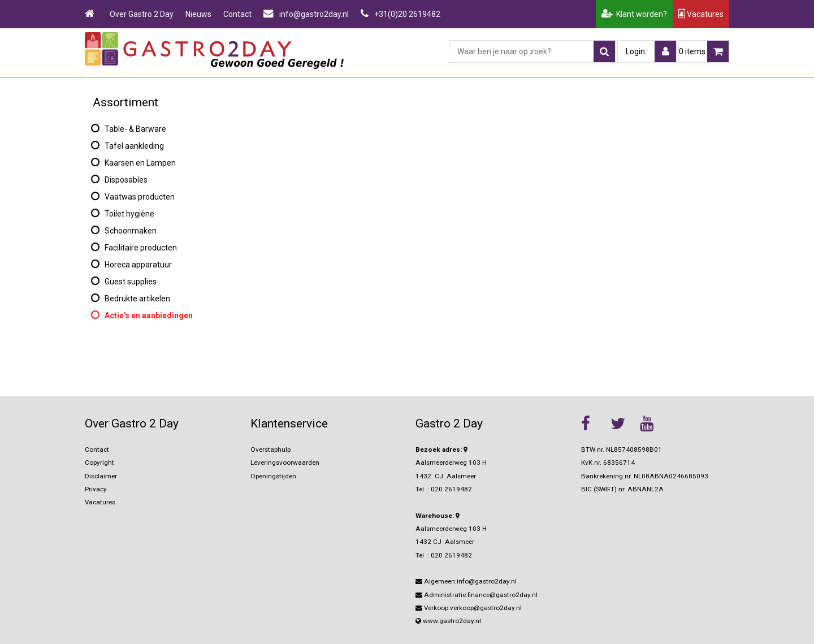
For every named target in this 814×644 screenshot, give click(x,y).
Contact (237, 14)
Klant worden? (634, 14)
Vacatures (701, 14)
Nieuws (198, 14)
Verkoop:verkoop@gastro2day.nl (469, 608)
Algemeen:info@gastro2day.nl (466, 581)
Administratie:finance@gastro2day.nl (477, 595)
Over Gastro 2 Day (142, 14)
